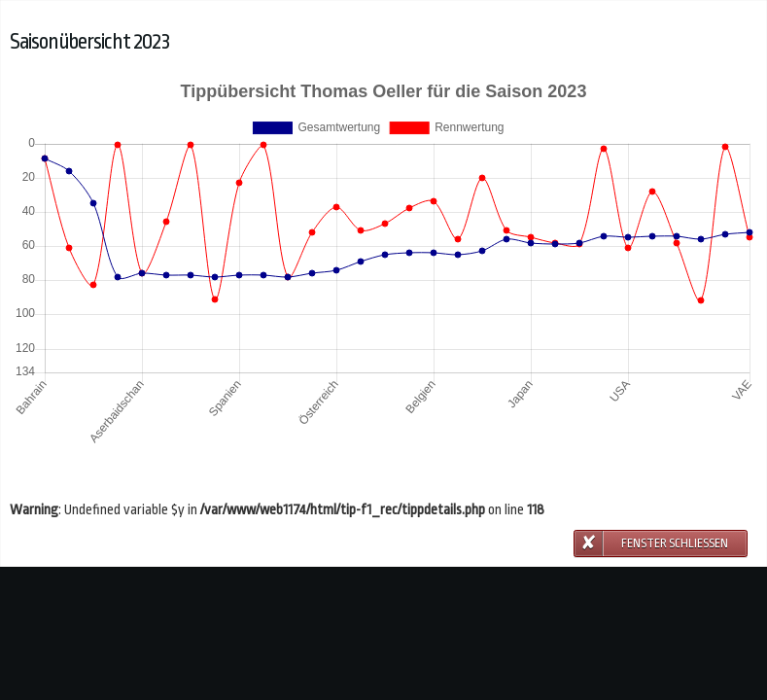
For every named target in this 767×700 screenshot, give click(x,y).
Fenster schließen (675, 543)
